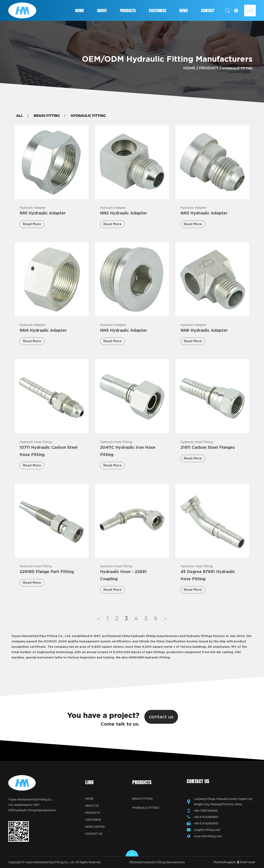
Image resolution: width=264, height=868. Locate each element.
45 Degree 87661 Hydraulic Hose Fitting (208, 576)
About (102, 11)
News (184, 11)
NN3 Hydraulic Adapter (204, 213)
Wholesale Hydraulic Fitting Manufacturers (157, 862)
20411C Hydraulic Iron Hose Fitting (128, 451)
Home (80, 11)
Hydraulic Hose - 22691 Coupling (123, 576)
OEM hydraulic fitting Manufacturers (32, 810)
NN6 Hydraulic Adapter (204, 331)
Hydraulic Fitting (88, 116)
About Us (92, 806)
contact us (161, 717)
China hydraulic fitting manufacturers (150, 636)
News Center (95, 827)
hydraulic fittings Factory (205, 636)
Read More (32, 224)
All (20, 116)
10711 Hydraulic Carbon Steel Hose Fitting (49, 451)
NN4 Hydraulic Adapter (43, 331)
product (209, 68)
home (189, 68)
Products (128, 11)
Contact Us (94, 834)
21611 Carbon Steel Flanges (208, 448)
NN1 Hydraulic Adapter (43, 213)
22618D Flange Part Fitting (47, 572)
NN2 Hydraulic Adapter (124, 213)
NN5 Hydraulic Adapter (124, 331)
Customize (158, 11)
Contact (208, 11)
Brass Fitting (47, 116)
